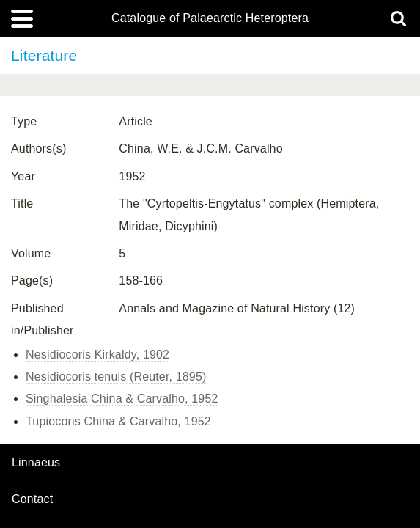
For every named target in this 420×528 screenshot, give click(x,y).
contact (32, 499)
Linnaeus (36, 463)
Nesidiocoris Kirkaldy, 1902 (97, 355)
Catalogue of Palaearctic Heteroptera (210, 18)
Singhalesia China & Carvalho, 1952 (122, 399)
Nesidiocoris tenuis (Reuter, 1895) (116, 377)
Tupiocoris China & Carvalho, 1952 (118, 421)
